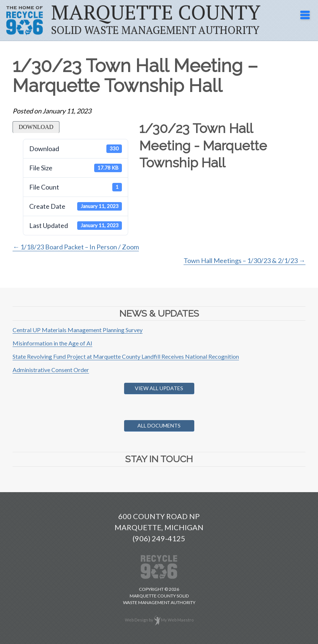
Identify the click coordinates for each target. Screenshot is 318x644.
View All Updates (159, 388)
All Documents (159, 425)
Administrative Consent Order (51, 370)
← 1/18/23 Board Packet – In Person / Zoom (76, 247)
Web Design (136, 620)
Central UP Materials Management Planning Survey (78, 330)
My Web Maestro (177, 620)
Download (36, 127)
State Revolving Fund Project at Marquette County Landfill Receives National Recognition (126, 356)
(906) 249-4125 (159, 538)
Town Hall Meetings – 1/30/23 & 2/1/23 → (245, 260)
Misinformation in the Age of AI (52, 343)
